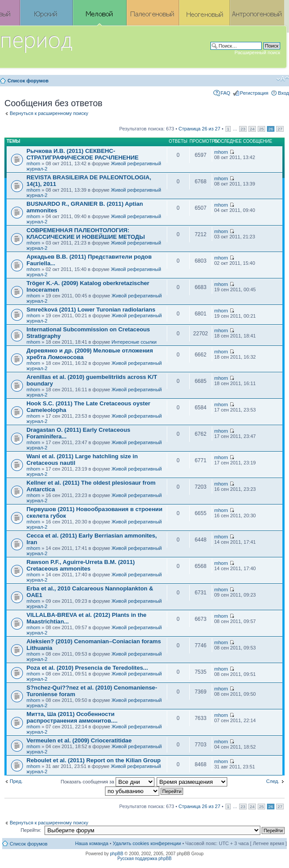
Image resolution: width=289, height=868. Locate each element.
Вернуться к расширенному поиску (49, 113)
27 (280, 129)
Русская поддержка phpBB (144, 859)
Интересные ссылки (134, 342)
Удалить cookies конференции (147, 843)
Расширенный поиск (257, 52)
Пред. (16, 781)
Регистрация (254, 93)
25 (261, 129)
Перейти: (31, 830)
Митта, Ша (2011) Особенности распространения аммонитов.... (72, 717)
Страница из (200, 129)
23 (243, 129)
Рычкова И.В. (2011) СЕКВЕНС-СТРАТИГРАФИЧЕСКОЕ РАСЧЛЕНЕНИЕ (83, 154)
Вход (283, 93)
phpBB (116, 854)
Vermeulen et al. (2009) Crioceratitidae (79, 740)
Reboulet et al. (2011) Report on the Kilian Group (94, 760)
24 (252, 129)
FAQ (225, 93)
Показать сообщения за (108, 782)
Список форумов (28, 81)
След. (273, 781)
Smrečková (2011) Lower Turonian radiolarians (91, 310)
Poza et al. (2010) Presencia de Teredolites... (87, 668)
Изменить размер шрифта (283, 79)
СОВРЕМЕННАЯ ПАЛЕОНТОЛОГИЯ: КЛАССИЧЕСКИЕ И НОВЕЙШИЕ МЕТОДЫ (86, 234)
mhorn (33, 163)
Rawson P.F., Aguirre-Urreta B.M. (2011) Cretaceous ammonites (81, 565)
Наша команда (92, 843)
